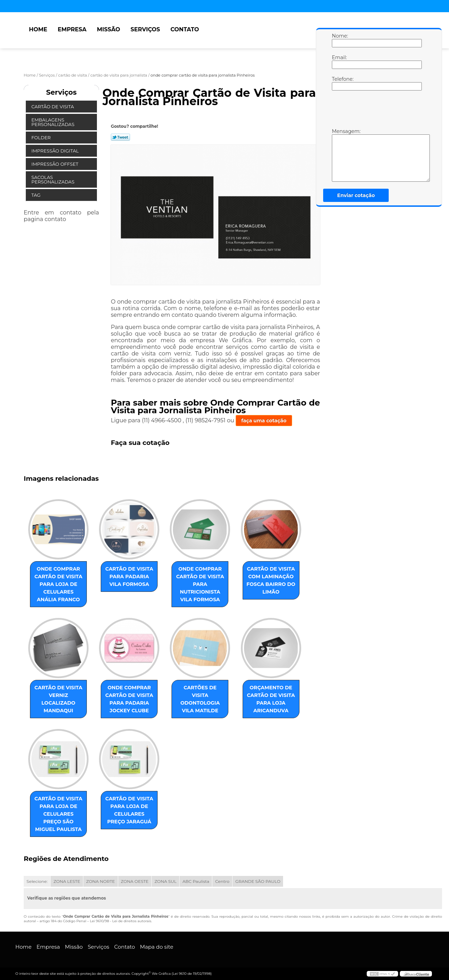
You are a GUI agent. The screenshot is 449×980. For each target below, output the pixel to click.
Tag (37, 195)
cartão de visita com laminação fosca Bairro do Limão (271, 580)
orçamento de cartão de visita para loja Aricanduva (271, 699)
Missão (109, 29)
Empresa (72, 29)
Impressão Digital (56, 151)
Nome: (339, 40)
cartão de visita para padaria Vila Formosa (129, 577)
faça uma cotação (264, 421)
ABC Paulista (196, 881)
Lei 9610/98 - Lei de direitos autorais (121, 921)
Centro (222, 881)
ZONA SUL (165, 881)
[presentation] (376, 111)
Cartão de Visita (53, 107)
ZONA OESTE (135, 881)
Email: (339, 62)
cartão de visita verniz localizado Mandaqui (59, 699)
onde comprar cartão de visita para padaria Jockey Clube (129, 699)
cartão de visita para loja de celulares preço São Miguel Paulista (59, 814)
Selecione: (37, 881)
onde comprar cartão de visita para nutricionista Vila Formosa (200, 584)
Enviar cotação (356, 195)
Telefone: (339, 83)
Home (38, 29)
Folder (42, 138)
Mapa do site (157, 947)
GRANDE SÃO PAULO (258, 881)
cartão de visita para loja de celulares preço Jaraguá (129, 810)
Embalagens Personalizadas (54, 122)
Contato (185, 29)
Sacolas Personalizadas (54, 179)
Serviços (145, 29)
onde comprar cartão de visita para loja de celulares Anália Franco (59, 584)
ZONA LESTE (67, 881)
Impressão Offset (55, 164)
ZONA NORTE (101, 881)
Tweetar (120, 137)
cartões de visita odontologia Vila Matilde (200, 699)
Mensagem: (339, 155)
